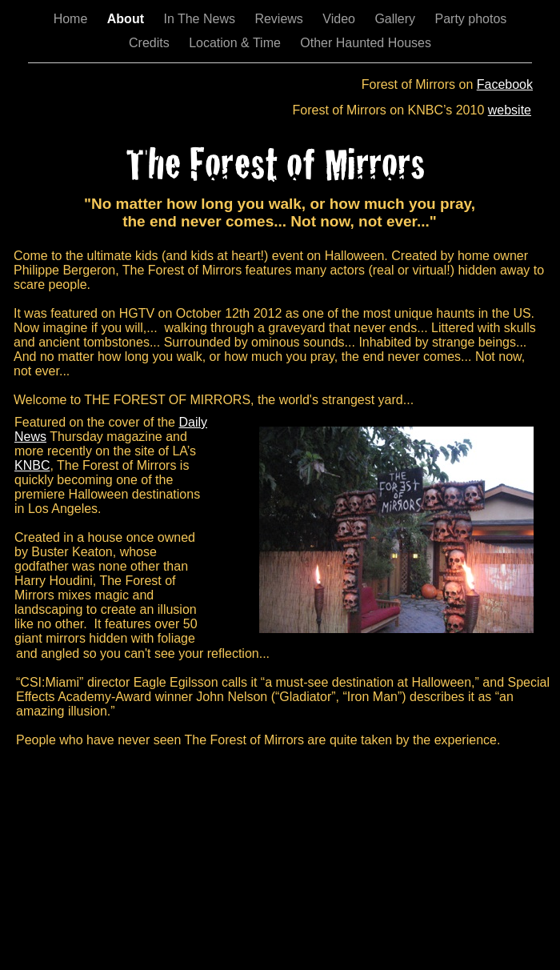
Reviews (280, 19)
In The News (201, 19)
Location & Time (236, 43)
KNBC (32, 465)
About (128, 19)
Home (72, 19)
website (510, 110)
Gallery (396, 19)
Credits (151, 43)
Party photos (471, 19)
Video (340, 19)
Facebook (505, 84)
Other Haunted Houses (366, 43)
